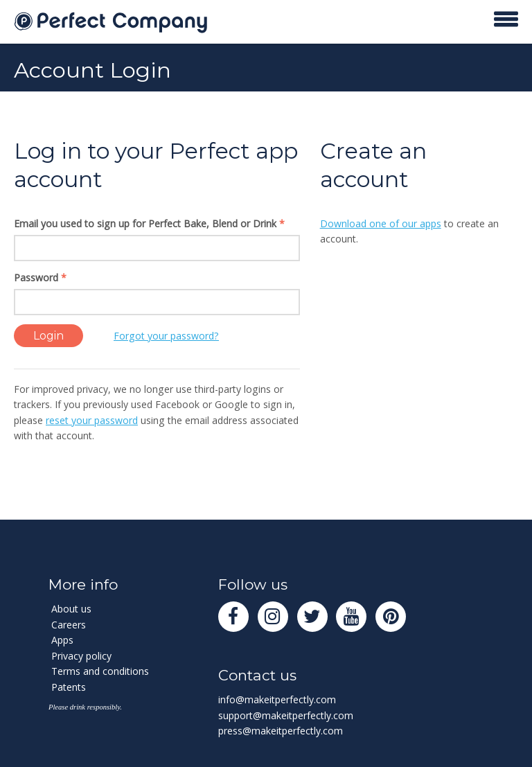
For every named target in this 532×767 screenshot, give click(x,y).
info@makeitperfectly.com (277, 699)
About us (71, 609)
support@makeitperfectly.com (286, 715)
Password (40, 277)
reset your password (92, 420)
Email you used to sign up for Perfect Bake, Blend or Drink (149, 223)
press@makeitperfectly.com (281, 731)
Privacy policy (81, 656)
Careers (69, 625)
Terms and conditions (100, 671)
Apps (62, 640)
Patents (69, 687)
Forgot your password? (166, 336)
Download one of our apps (381, 223)
